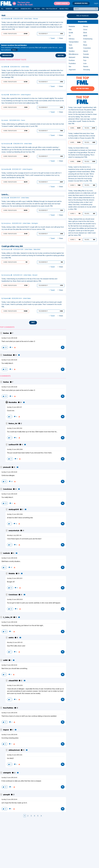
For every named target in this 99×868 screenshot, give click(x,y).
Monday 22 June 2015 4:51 (15, 643)
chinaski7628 (13, 681)
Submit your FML (62, 3)
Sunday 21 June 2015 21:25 (15, 755)
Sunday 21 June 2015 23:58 (15, 450)
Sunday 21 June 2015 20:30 (9, 558)
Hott (3, 16)
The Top (37, 9)
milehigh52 (7, 773)
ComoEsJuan (8, 355)
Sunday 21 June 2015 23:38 (15, 514)
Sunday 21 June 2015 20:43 (9, 778)
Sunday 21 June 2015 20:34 (9, 665)
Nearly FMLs (64, 9)
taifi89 (5, 660)
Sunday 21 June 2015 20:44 (9, 800)
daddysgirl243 (14, 510)
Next (33, 323)
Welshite (12, 574)
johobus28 (7, 467)
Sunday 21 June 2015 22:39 (15, 686)
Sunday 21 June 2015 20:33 (15, 600)
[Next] (41, 816)
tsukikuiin (7, 553)
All (2, 9)
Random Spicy (26, 9)
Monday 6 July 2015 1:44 (14, 535)
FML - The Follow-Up (50, 9)
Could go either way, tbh (12, 246)
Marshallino (13, 403)
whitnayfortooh (14, 750)
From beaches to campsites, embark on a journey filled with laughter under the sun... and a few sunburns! (32, 48)
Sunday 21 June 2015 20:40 (9, 713)
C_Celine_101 (8, 617)
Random (9, 9)
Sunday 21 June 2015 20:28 (9, 338)
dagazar (6, 730)
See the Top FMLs (82, 89)
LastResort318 (14, 445)
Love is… (5, 195)
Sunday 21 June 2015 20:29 (9, 360)
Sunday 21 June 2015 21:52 (15, 428)
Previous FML (7, 56)
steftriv (11, 638)
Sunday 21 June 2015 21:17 (14, 407)
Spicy (17, 9)
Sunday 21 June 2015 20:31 (15, 578)
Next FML (61, 56)
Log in (96, 3)
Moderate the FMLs (81, 3)
